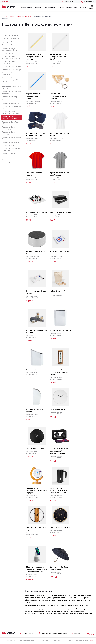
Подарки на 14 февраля (11, 35)
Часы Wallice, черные (35, 449)
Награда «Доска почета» (60, 330)
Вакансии (57, 641)
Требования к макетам (27, 641)
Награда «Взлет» (33, 370)
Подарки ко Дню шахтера (11, 70)
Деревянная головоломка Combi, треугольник (59, 96)
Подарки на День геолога (11, 45)
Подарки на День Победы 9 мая (11, 138)
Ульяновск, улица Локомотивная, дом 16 (54, 633)
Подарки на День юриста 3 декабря (11, 93)
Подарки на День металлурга (8, 133)
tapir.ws (92, 641)
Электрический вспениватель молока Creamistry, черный (59, 490)
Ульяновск (6, 2)
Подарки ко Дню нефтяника (8, 74)
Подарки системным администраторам (10, 161)
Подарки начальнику (10, 97)
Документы (44, 641)
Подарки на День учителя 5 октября (11, 107)
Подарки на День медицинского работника (11, 57)
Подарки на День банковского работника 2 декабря (11, 87)
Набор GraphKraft (57, 291)
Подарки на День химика (11, 142)
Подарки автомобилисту (11, 103)
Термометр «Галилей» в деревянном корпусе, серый (60, 372)
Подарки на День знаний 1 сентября (11, 149)
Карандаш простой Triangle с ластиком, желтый (35, 57)
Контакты (70, 641)
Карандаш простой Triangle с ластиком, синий (35, 96)
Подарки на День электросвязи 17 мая (10, 49)
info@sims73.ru (89, 2)
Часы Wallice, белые (58, 409)
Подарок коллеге (8, 100)
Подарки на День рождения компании (9, 118)
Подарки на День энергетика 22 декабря (10, 112)
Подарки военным (9, 154)
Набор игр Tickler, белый (37, 212)
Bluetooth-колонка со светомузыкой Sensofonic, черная (59, 451)
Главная (4, 16)
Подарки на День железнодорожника (9, 128)
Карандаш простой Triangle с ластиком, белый (58, 57)
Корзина (92, 7)
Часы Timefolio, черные (60, 528)
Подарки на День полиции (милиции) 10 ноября (10, 80)
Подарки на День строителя (8, 62)
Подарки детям (8, 53)
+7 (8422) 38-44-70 (71, 2)
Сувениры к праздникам (23, 16)
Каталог (11, 16)
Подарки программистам (11, 157)
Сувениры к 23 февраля (10, 39)
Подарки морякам (9, 145)
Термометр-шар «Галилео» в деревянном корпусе (37, 490)
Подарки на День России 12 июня (11, 123)
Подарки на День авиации (12, 67)
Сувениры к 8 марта (9, 42)
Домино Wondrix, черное (60, 212)
